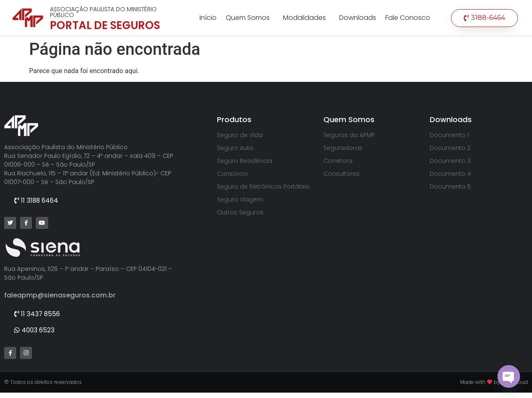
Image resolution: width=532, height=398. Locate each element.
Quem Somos (250, 18)
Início (208, 18)
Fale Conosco (408, 18)
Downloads (358, 18)
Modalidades (307, 18)
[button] (484, 18)
